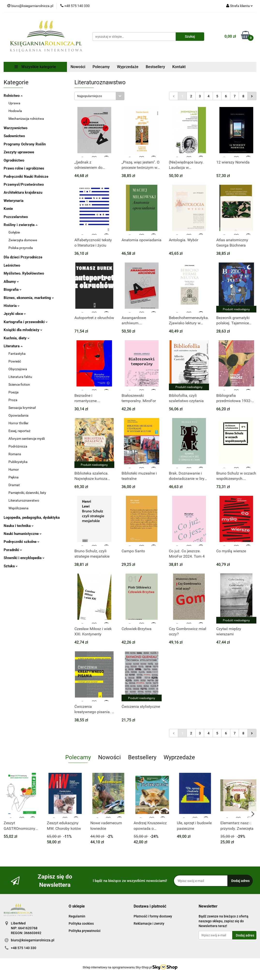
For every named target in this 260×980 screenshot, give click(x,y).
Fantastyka (17, 354)
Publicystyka (18, 462)
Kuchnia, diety (17, 338)
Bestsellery (155, 67)
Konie (8, 209)
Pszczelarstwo (16, 217)
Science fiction (19, 384)
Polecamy (101, 67)
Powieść (15, 361)
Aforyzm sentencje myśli (27, 439)
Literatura (13, 346)
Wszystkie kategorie (35, 67)
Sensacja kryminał (22, 408)
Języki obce (15, 314)
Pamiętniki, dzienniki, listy (27, 493)
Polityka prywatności (85, 931)
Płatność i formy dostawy (153, 916)
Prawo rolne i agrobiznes (24, 168)
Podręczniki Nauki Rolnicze (26, 177)
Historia (12, 306)
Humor (14, 469)
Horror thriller (18, 423)
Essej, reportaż (19, 431)
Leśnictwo (12, 265)
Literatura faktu (20, 377)
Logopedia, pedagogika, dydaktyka (32, 518)
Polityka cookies (81, 923)
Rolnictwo (13, 96)
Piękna (14, 477)
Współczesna (18, 508)
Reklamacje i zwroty (149, 923)
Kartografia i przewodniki (26, 322)
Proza (13, 400)
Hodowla (15, 111)
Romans (15, 454)
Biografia (13, 290)
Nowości (78, 67)
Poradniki (13, 550)
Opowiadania (18, 415)
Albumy (11, 282)
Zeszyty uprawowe (19, 152)
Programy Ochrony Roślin (25, 144)
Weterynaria (14, 201)
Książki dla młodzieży (23, 330)
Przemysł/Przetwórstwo (24, 185)
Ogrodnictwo (14, 160)
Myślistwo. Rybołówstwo (24, 273)
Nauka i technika (19, 526)
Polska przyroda (21, 248)
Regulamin (77, 916)
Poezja (14, 392)
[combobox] (99, 96)
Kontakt (179, 67)
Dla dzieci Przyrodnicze (23, 257)
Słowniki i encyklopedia (24, 558)
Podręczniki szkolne (22, 542)
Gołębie (14, 232)
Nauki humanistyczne (23, 534)
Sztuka (11, 566)
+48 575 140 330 (24, 948)
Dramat (14, 485)
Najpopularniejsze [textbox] (90, 96)
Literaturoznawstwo (24, 500)
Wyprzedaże (128, 67)
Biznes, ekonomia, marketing (29, 298)
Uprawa (14, 103)
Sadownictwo (14, 136)
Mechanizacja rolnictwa (26, 119)
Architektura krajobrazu (23, 192)
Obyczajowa (18, 369)
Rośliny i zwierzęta (21, 225)
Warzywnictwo (15, 128)
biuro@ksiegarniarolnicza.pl (33, 940)
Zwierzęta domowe (23, 240)
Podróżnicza (18, 446)
